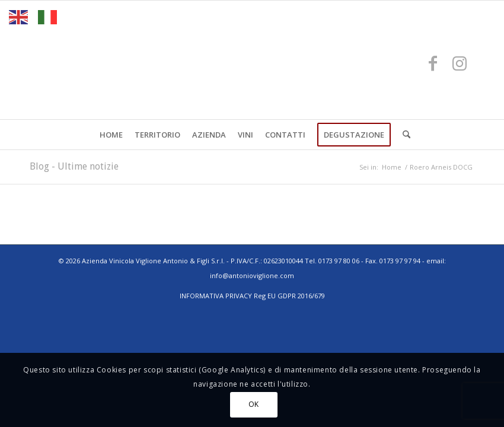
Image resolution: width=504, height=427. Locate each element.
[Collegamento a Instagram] (460, 63)
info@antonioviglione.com (252, 275)
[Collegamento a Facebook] (433, 63)
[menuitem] (111, 135)
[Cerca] (403, 135)
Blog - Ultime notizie (74, 166)
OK (254, 404)
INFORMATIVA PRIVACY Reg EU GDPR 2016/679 (252, 296)
